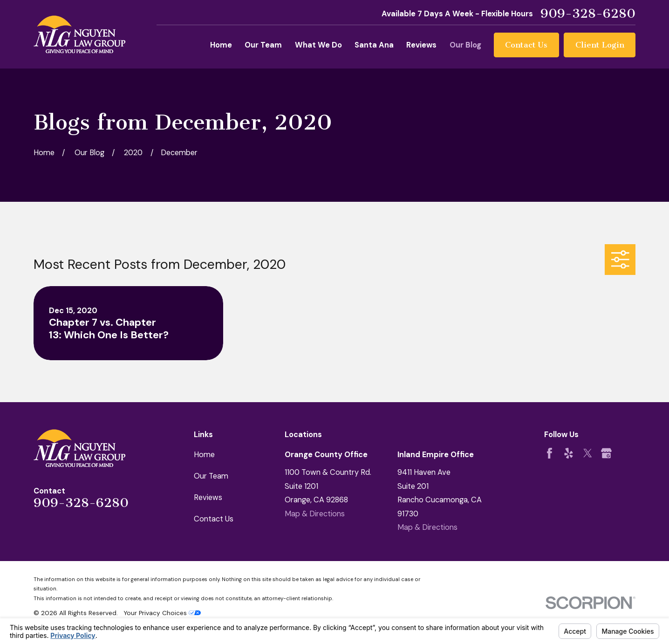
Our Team (211, 476)
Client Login (600, 45)
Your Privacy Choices (162, 613)
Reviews (208, 497)
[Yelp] (569, 453)
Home (204, 455)
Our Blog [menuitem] (465, 45)
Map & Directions (315, 514)
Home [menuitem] (221, 45)
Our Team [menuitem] (263, 45)
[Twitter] (588, 453)
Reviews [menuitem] (421, 45)
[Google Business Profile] (606, 453)
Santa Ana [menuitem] (374, 45)
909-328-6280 (588, 14)
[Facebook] (550, 453)
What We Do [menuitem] (318, 45)
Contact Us (526, 45)
